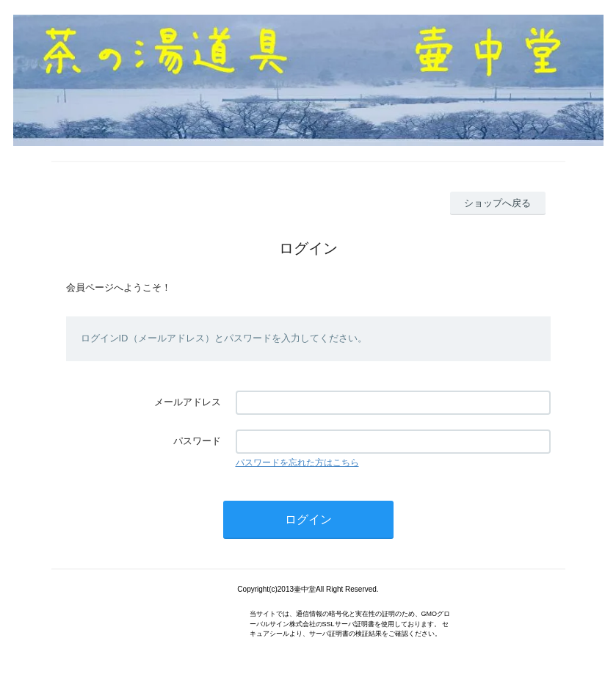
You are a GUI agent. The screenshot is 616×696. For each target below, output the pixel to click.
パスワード (197, 441)
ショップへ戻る (497, 203)
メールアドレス (188, 402)
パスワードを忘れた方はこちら (297, 463)
